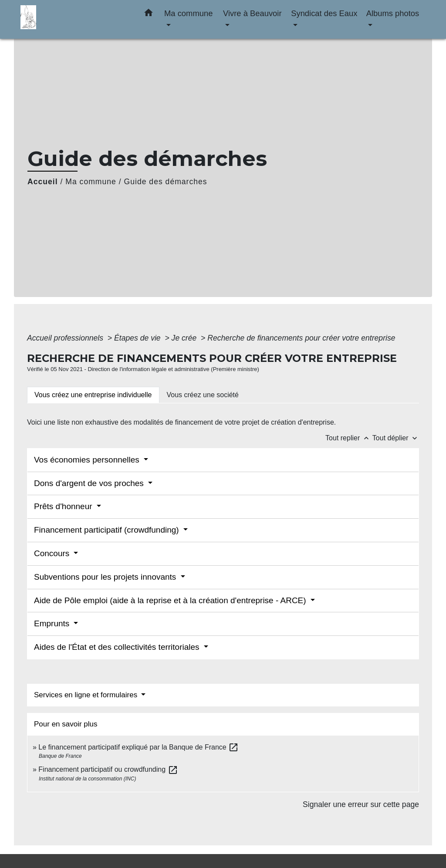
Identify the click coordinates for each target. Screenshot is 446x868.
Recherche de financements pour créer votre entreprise (301, 338)
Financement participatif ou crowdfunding (108, 769)
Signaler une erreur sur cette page (361, 804)
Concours (53, 553)
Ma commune (91, 182)
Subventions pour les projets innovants (106, 577)
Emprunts (53, 623)
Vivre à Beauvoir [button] (252, 13)
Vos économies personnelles (88, 460)
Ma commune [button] (188, 13)
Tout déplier (396, 438)
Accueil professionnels (66, 338)
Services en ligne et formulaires (87, 695)
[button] (149, 14)
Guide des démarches (166, 182)
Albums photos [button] (393, 13)
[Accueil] (75, 19)
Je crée (185, 338)
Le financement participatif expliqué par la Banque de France (139, 747)
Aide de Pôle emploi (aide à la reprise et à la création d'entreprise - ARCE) (171, 600)
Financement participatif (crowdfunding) (108, 530)
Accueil (43, 182)
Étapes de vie (139, 338)
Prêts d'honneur (64, 506)
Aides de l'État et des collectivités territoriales (118, 647)
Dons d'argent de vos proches (90, 483)
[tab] (93, 395)
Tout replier (349, 438)
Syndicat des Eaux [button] (324, 13)
